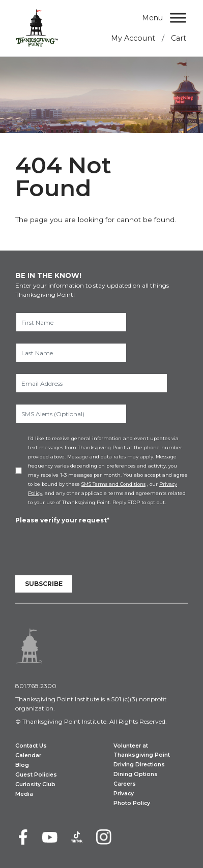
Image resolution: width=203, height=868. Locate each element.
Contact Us (31, 746)
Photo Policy (132, 803)
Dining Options (136, 774)
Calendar (28, 755)
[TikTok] (77, 837)
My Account (133, 38)
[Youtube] (50, 837)
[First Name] (71, 322)
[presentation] (93, 545)
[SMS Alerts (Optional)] (71, 414)
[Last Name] (71, 353)
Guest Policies (36, 775)
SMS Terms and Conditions (113, 484)
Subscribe (44, 584)
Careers (125, 784)
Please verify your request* (62, 520)
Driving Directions (139, 765)
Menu (152, 18)
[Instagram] (104, 837)
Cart (179, 38)
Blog (22, 765)
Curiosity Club (35, 784)
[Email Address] (92, 383)
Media (24, 794)
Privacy (124, 794)
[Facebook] (23, 837)
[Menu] (178, 18)
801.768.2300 (36, 686)
